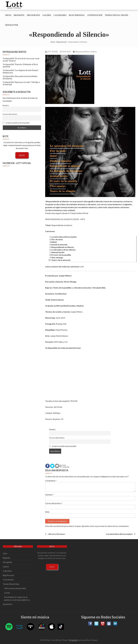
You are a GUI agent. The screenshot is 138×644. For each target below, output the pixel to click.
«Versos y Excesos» (56, 534)
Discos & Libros (91, 52)
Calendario (60, 15)
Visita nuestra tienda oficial (15, 588)
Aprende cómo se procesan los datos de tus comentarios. (105, 526)
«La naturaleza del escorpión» (119, 534)
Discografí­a (34, 15)
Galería (47, 15)
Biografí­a (19, 15)
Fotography (73, 640)
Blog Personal (77, 15)
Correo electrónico (57, 438)
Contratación (95, 15)
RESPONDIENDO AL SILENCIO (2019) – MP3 (65, 219)
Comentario (51, 481)
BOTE (22, 155)
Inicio (8, 15)
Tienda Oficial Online (116, 15)
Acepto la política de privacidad (63, 446)
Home (53, 42)
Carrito (7, 593)
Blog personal (62, 42)
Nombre (52, 429)
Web (47, 512)
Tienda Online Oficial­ (79, 213)
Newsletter (12, 25)
